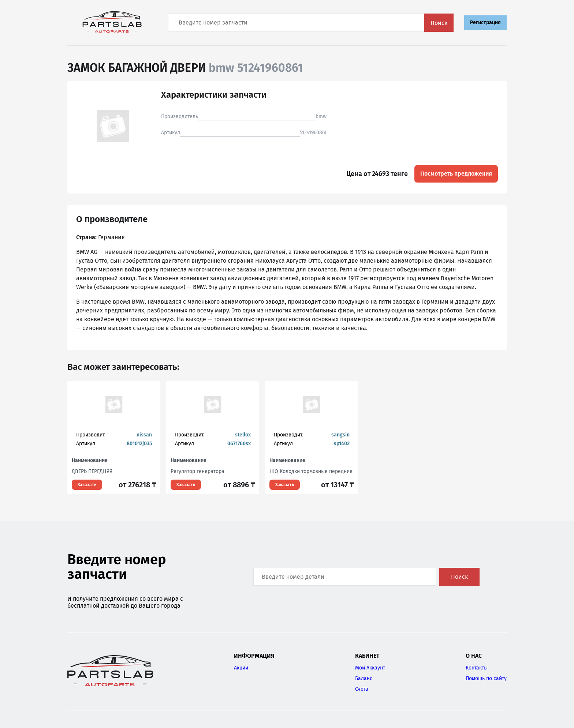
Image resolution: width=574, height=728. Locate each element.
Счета (362, 689)
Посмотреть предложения (456, 174)
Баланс (364, 678)
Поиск (439, 23)
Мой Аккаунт (370, 668)
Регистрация (485, 22)
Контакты (477, 668)
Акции (241, 668)
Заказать (87, 485)
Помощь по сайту (486, 678)
